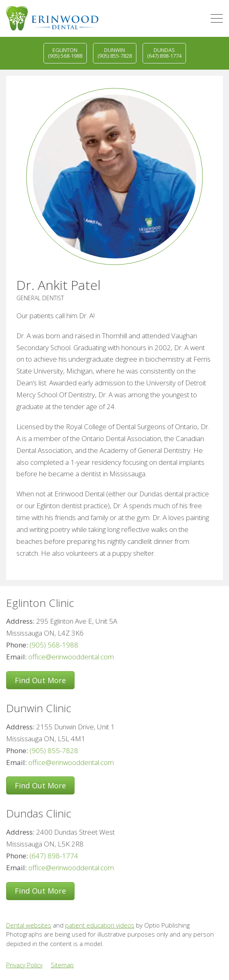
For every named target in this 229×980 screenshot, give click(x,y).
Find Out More (40, 680)
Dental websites (29, 925)
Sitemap (62, 965)
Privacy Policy (24, 965)
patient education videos (100, 925)
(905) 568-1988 (54, 645)
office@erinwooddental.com (71, 657)
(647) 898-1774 (54, 856)
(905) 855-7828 (54, 750)
